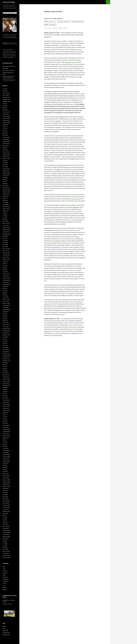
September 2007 (6, 511)
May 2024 (5, 131)
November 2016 (6, 280)
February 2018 (6, 249)
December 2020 (6, 190)
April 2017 (5, 270)
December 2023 (6, 141)
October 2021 (6, 175)
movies (4, 583)
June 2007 (5, 518)
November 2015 (6, 305)
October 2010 (6, 434)
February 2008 (6, 501)
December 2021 (6, 173)
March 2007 (5, 524)
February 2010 (6, 450)
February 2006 (6, 551)
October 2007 (6, 509)
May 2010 (5, 444)
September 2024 (6, 123)
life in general (53, 19)
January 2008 (6, 503)
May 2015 (5, 318)
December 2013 (6, 354)
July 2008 (5, 490)
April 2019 (5, 219)
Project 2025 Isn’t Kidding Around (64, 23)
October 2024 (6, 120)
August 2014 (6, 337)
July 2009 (5, 465)
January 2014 (6, 352)
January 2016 (6, 301)
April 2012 (5, 396)
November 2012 (6, 381)
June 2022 (5, 162)
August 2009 (6, 463)
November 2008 (6, 482)
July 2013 (5, 364)
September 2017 (6, 259)
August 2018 (6, 236)
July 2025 (5, 104)
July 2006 (5, 541)
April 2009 (5, 471)
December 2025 (6, 97)
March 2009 (5, 474)
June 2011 (5, 417)
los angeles (5, 581)
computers (5, 573)
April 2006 (5, 547)
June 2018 (5, 240)
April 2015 (5, 320)
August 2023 (6, 146)
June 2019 (5, 215)
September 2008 (6, 486)
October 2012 (6, 383)
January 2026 (6, 95)
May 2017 (5, 268)
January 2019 (6, 226)
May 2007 (5, 520)
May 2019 (5, 217)
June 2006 (5, 543)
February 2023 (6, 152)
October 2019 (6, 209)
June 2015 (5, 316)
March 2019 (5, 221)
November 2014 (6, 331)
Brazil (46, 152)
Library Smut (6, 68)
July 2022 (5, 160)
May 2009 (5, 469)
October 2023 (6, 144)
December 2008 (6, 480)
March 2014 (5, 347)
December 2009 (6, 455)
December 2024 (6, 116)
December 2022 (6, 154)
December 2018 (6, 228)
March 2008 (5, 499)
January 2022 (6, 171)
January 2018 (6, 251)
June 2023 (5, 148)
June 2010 (5, 442)
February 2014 (6, 350)
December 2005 (6, 556)
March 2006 (5, 549)
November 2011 (6, 406)
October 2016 (6, 282)
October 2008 (6, 484)
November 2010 (6, 432)
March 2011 (5, 423)
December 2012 (6, 379)
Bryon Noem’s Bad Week (8, 70)
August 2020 (6, 196)
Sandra (56, 28)
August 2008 (6, 488)
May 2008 (5, 495)
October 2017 (6, 257)
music (4, 586)
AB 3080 (56, 241)
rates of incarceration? (74, 199)
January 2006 (6, 553)
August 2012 (6, 387)
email (12, 57)
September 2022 (6, 158)
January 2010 (6, 453)
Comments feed (6, 633)
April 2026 (5, 91)
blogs (4, 567)
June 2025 (5, 106)
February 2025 (6, 112)
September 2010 (6, 436)
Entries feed (5, 631)
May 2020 (5, 198)
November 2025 (6, 99)
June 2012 (5, 392)
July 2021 (5, 179)
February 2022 (6, 169)
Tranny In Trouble (9, 2)
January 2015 (6, 326)
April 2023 (5, 150)
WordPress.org (6, 635)
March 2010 (5, 448)
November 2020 (6, 192)
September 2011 (6, 411)
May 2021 (5, 181)
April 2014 (5, 345)
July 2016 (5, 289)
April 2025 (5, 110)
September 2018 (6, 234)
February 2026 (6, 93)
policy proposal (73, 62)
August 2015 (6, 312)
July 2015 (5, 314)
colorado (5, 571)
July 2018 (5, 238)
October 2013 (6, 358)
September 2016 (6, 284)
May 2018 (5, 242)
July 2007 (5, 516)
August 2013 (6, 362)
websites (60, 19)
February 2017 (6, 274)
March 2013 (5, 373)
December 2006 (6, 530)
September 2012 (6, 385)
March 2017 (5, 272)
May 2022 (5, 165)
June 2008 (5, 493)
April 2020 (5, 200)
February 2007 (6, 526)
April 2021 (5, 183)
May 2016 (5, 293)
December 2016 (6, 278)
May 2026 (5, 89)
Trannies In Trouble (12, 37)
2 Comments (64, 28)
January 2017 (6, 276)
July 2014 (5, 339)
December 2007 (6, 505)
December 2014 (6, 329)
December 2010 (6, 429)
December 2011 (6, 404)
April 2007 (5, 522)
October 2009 (6, 459)
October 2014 (6, 333)
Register (4, 626)
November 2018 (6, 230)
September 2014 (6, 335)
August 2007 (6, 514)
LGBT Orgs (5, 577)
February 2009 (6, 476)
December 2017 (6, 253)
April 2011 (5, 421)
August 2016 (6, 286)
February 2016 (6, 299)
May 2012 (5, 394)
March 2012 (5, 398)
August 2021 (6, 177)
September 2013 (6, 360)
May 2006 (5, 545)
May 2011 (5, 419)
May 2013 (5, 368)
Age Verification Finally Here (9, 66)
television (5, 588)
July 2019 (5, 213)
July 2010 (5, 440)
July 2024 (5, 127)
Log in (4, 628)
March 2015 (5, 322)
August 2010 (6, 438)
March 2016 (5, 297)
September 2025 (6, 101)
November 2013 (6, 356)
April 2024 (5, 133)
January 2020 (6, 204)
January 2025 (6, 114)
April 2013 (5, 371)
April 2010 (5, 446)
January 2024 (6, 139)
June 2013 (5, 366)
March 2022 (5, 167)
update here (47, 37)
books (46, 19)
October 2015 (6, 308)
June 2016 (5, 291)
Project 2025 (80, 52)
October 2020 (6, 194)
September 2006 (6, 537)
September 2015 (6, 310)
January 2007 (6, 528)
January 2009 (6, 478)
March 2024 (5, 135)
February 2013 (6, 375)
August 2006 (6, 539)
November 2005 (6, 558)
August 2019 (6, 211)
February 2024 (6, 137)
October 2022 (6, 156)
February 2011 (6, 425)
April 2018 (5, 244)
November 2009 (6, 457)
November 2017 (6, 255)
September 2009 (6, 461)
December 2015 (6, 303)
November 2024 (6, 118)
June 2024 (5, 129)
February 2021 (6, 188)
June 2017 (5, 265)
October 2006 (6, 535)
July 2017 (5, 263)
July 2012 (5, 389)
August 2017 (6, 261)
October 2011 (6, 408)
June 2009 (5, 467)
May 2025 (5, 108)
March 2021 (5, 186)
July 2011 (5, 415)
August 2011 (6, 413)
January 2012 (6, 402)
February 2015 (6, 324)
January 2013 (6, 377)
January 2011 (6, 427)
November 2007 (6, 507)
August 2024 (6, 125)
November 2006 (6, 532)
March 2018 (5, 247)
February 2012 (6, 400)
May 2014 (5, 343)
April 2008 (5, 497)
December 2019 (6, 207)
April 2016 (5, 295)
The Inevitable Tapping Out (9, 80)
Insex (76, 211)
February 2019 (6, 223)
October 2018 (6, 232)
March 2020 (5, 202)
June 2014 (5, 341)
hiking (4, 575)
